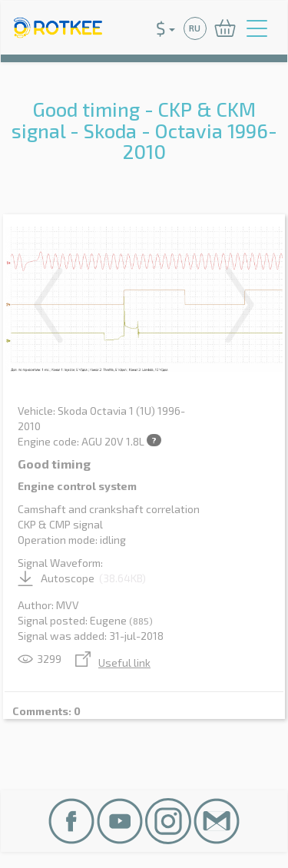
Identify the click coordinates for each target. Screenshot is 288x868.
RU (195, 28)
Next (240, 305)
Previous (48, 305)
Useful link (113, 663)
